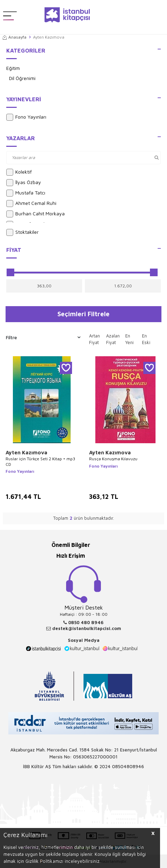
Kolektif (19, 172)
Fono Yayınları (26, 117)
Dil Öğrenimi (22, 78)
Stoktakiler (22, 232)
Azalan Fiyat (113, 339)
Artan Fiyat (94, 339)
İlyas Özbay (24, 183)
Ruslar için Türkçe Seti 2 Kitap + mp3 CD (40, 461)
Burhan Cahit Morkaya (35, 214)
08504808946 (128, 766)
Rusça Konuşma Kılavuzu (113, 459)
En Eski (146, 339)
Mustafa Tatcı (26, 193)
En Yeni (129, 339)
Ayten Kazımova (26, 452)
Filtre (43, 337)
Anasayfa (15, 37)
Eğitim (13, 68)
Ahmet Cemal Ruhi (31, 204)
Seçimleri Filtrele (83, 314)
